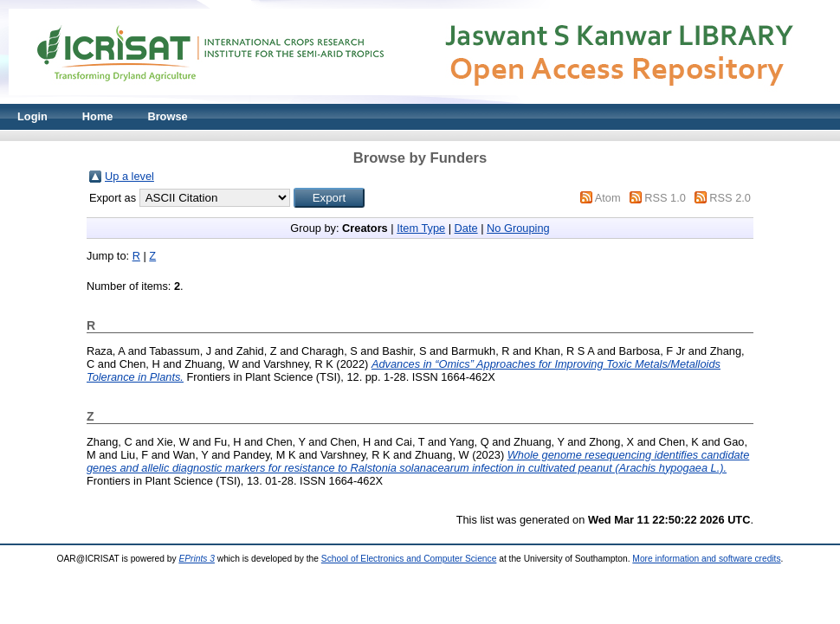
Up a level (129, 176)
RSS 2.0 (730, 198)
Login (32, 116)
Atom (608, 198)
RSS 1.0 (665, 198)
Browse (167, 116)
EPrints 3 (197, 559)
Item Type (421, 228)
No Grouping (518, 228)
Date (466, 228)
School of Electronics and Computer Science (409, 559)
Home (98, 116)
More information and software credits (706, 559)
